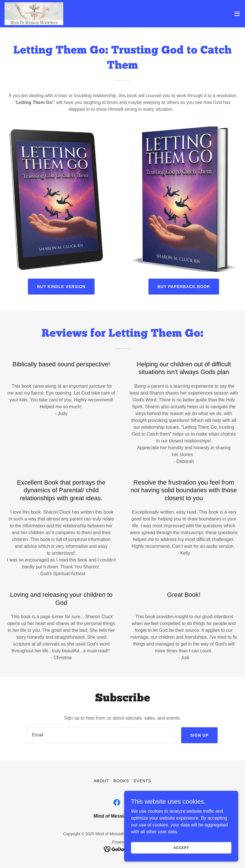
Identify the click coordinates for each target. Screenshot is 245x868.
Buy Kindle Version (61, 287)
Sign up (200, 735)
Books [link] (121, 781)
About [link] (101, 781)
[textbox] (101, 735)
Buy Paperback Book (184, 287)
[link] (34, 14)
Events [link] (142, 781)
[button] (237, 14)
